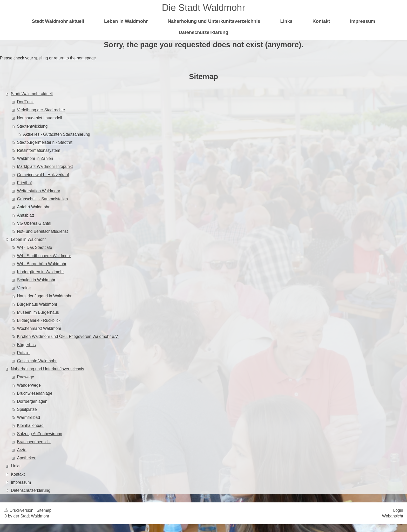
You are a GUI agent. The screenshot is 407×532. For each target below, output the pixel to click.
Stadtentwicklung (32, 126)
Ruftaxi (23, 353)
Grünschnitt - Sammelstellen (43, 199)
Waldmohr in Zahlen (35, 158)
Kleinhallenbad (30, 425)
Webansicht (393, 516)
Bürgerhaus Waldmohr (37, 304)
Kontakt (18, 474)
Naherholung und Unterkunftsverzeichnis (48, 369)
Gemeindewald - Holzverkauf (43, 175)
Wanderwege (29, 385)
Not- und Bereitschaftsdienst (43, 231)
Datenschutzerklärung (31, 490)
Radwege (26, 377)
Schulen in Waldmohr (36, 280)
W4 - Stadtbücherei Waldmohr (44, 256)
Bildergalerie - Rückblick (39, 320)
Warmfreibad (29, 417)
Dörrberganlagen (32, 401)
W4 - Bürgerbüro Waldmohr (42, 264)
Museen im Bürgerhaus (38, 312)
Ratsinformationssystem (39, 150)
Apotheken (27, 458)
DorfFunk (25, 102)
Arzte (22, 450)
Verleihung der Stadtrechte (41, 110)
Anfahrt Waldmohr (33, 207)
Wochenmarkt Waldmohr (39, 328)
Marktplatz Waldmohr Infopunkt (45, 166)
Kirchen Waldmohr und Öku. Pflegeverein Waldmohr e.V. (68, 336)
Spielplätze (27, 409)
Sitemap (44, 510)
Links (16, 466)
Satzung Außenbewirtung (40, 434)
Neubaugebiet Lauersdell (40, 118)
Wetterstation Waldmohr (39, 191)
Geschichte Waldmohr (37, 361)
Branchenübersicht (34, 442)
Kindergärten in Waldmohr (41, 272)
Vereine (24, 288)
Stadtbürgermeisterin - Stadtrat (45, 142)
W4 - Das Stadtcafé (35, 247)
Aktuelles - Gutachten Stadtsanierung (57, 134)
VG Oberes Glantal (34, 223)
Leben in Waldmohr (28, 239)
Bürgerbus (26, 345)
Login (398, 510)
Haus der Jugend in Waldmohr (44, 296)
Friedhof (25, 183)
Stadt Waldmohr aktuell (32, 94)
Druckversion (19, 510)
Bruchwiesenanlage (35, 393)
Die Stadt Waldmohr (204, 8)
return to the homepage (75, 58)
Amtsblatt (26, 215)
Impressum (21, 482)
